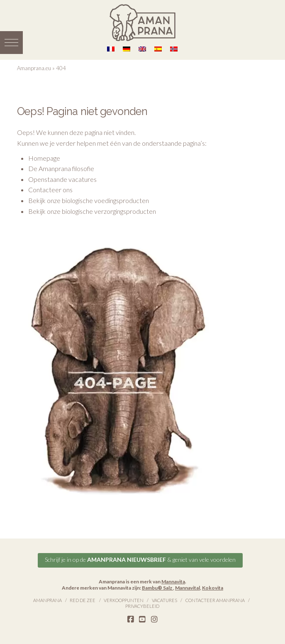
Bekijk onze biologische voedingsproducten (89, 200)
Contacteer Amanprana (215, 600)
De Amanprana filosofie (61, 168)
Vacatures (164, 600)
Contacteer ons (50, 190)
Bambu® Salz (157, 588)
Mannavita (173, 582)
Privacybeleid (142, 606)
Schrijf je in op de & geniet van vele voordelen (140, 560)
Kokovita (213, 588)
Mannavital (188, 588)
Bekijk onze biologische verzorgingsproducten (92, 211)
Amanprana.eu (34, 68)
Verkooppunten (124, 600)
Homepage (44, 158)
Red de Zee (83, 600)
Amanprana (47, 600)
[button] (11, 43)
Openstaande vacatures (62, 179)
